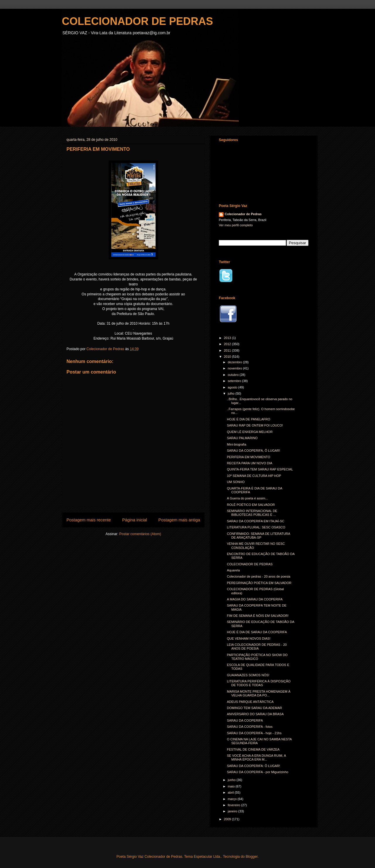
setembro (235, 381)
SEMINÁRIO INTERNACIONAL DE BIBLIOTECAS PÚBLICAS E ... (252, 513)
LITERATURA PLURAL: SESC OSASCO (256, 527)
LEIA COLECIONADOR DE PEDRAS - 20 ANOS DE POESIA (257, 647)
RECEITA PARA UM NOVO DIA (249, 463)
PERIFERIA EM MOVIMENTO (248, 457)
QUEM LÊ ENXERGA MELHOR (250, 432)
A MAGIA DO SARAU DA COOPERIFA (255, 599)
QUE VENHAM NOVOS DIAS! (249, 638)
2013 (228, 338)
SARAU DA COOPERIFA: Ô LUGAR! (253, 766)
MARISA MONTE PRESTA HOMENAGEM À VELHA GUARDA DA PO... (259, 693)
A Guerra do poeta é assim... (247, 498)
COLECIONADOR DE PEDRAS (137, 21)
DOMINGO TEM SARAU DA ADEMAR (254, 708)
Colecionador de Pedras (243, 214)
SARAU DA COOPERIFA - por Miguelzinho (258, 772)
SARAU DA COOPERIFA (245, 720)
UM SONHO (236, 482)
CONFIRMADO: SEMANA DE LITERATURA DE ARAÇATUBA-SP (258, 536)
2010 (228, 357)
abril (231, 792)
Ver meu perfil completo (236, 225)
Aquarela (233, 570)
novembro (235, 368)
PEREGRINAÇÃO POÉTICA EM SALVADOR (259, 583)
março (233, 799)
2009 (228, 819)
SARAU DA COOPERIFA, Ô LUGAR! (253, 451)
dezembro (235, 362)
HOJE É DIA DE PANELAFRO (248, 419)
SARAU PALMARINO (242, 438)
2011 (228, 350)
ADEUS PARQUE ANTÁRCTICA (250, 702)
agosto (233, 387)
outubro (233, 375)
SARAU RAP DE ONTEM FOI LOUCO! (255, 425)
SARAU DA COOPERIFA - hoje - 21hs (254, 733)
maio (232, 786)
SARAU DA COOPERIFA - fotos (250, 727)
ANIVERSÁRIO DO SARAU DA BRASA (255, 714)
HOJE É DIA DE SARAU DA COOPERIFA (257, 632)
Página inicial (135, 520)
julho (231, 393)
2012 (228, 344)
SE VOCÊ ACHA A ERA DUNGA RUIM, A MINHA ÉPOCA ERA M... (256, 757)
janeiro (233, 811)
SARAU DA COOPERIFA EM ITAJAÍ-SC (255, 521)
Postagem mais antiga (179, 520)
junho (232, 780)
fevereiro (234, 805)
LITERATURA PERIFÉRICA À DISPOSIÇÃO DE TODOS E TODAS (259, 683)
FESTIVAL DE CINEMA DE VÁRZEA (253, 749)
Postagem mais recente (89, 520)
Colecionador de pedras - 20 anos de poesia (258, 576)
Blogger (252, 857)
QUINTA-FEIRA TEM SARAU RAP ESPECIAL (260, 469)
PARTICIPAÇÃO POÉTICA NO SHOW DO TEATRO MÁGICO (257, 657)
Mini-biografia (236, 444)
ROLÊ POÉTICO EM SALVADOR (251, 505)
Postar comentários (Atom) (140, 534)
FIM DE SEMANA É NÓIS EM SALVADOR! (258, 616)
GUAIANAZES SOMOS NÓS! (248, 675)
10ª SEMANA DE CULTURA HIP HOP (254, 476)
